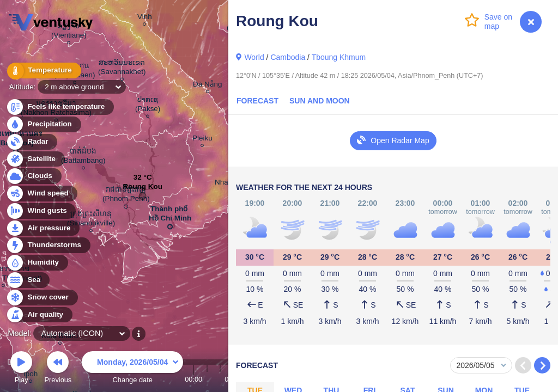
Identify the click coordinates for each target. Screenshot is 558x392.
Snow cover (42, 298)
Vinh (145, 18)
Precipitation (43, 124)
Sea (28, 280)
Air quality (39, 315)
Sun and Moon (320, 101)
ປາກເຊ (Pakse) (148, 106)
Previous (58, 369)
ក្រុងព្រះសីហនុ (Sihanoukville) (91, 220)
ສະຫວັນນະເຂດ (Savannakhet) (122, 69)
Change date (132, 369)
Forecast (257, 101)
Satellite (35, 159)
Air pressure (43, 228)
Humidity (37, 263)
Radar (32, 142)
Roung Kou (143, 189)
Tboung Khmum (339, 57)
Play (21, 369)
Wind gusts (41, 211)
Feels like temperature (60, 107)
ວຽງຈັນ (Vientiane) (69, 32)
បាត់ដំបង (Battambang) (83, 157)
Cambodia (288, 57)
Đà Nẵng (208, 86)
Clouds (34, 176)
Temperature (43, 71)
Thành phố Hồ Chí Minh (170, 216)
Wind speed (42, 194)
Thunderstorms (48, 245)
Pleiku (202, 140)
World (254, 57)
